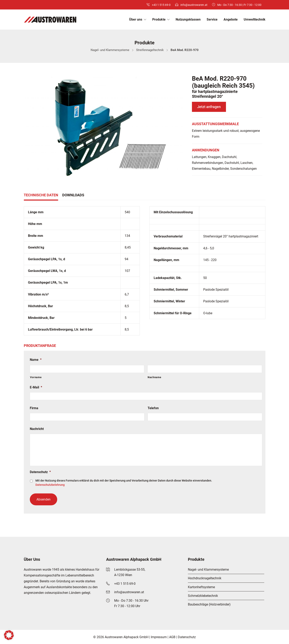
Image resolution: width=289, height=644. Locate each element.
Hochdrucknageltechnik (205, 578)
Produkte (159, 19)
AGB (172, 637)
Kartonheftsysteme (201, 587)
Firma (34, 408)
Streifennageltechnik (150, 50)
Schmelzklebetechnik (203, 596)
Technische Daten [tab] (41, 195)
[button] (9, 635)
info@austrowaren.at (194, 5)
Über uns (136, 19)
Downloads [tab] (73, 195)
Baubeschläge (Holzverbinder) (209, 604)
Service (212, 19)
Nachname (154, 377)
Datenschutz (40, 472)
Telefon (153, 408)
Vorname (36, 377)
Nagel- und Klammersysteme (110, 50)
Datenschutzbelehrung (50, 485)
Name (36, 360)
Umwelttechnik (255, 19)
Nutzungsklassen (188, 19)
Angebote (231, 19)
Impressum (159, 637)
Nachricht (37, 429)
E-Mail (36, 387)
